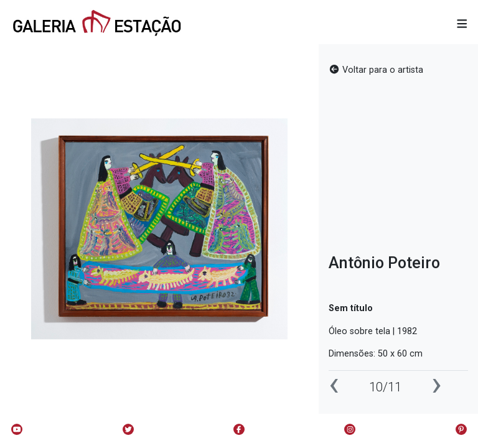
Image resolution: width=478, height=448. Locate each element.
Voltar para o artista (376, 70)
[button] (462, 25)
